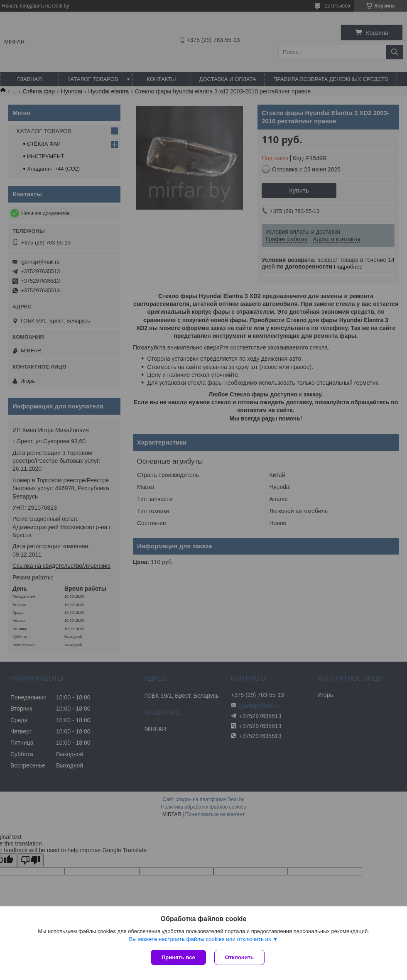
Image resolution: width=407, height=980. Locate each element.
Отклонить (239, 957)
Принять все (178, 957)
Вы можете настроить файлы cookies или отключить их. (201, 939)
